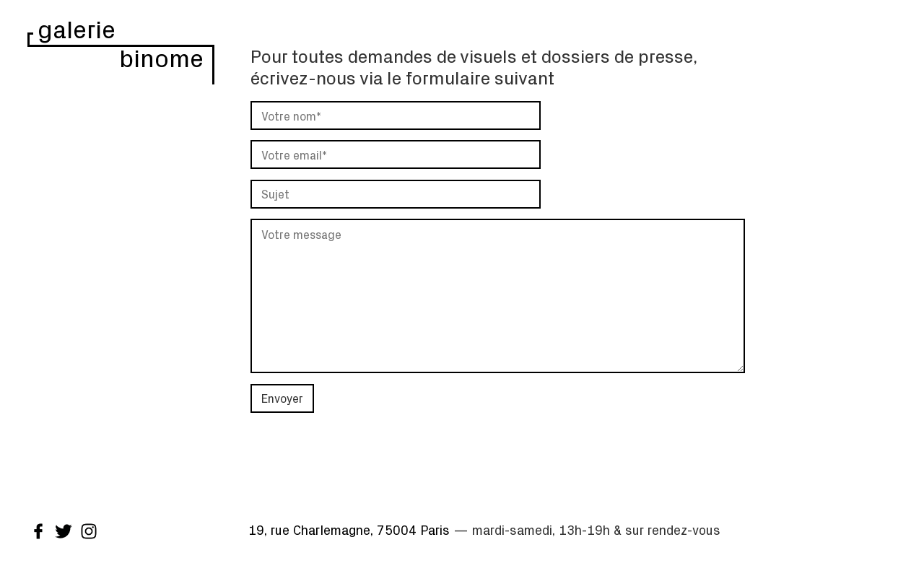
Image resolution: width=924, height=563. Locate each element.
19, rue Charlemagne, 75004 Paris (349, 530)
